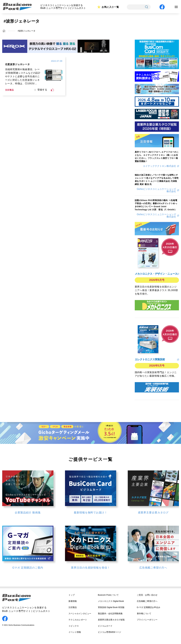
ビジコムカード (105, 626)
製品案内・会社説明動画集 (110, 613)
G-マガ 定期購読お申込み (149, 607)
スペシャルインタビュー (80, 613)
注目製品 (73, 607)
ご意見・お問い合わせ (147, 595)
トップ (72, 595)
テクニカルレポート (78, 620)
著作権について (144, 613)
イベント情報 (75, 632)
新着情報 (73, 601)
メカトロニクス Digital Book (111, 601)
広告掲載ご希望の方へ (147, 601)
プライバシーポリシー (147, 620)
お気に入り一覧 (110, 7)
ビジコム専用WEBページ (110, 632)
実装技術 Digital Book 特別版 (111, 607)
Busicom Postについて (108, 595)
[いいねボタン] (52, 90)
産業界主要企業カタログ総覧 (111, 620)
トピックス (74, 626)
